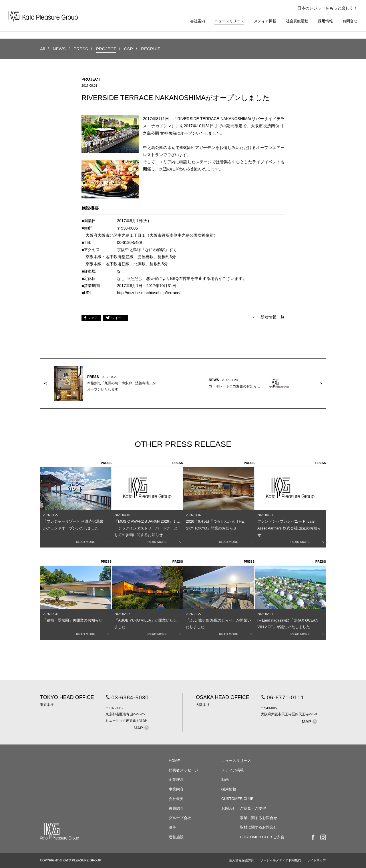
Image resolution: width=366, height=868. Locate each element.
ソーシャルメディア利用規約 (281, 860)
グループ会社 (180, 818)
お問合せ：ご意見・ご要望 (244, 808)
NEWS (59, 49)
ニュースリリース (229, 21)
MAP (139, 728)
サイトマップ (317, 860)
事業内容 (176, 789)
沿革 (172, 827)
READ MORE (86, 542)
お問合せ (350, 21)
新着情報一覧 (272, 317)
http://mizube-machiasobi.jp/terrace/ (149, 293)
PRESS (81, 49)
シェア (93, 318)
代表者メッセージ (184, 770)
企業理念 (176, 780)
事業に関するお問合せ (258, 818)
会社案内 (198, 21)
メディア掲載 (265, 21)
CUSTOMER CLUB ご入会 (262, 837)
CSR (129, 49)
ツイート (118, 318)
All (42, 49)
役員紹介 (176, 808)
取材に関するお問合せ (258, 827)
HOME (174, 761)
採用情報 (325, 21)
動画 (225, 780)
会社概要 (176, 799)
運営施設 (176, 837)
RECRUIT (151, 49)
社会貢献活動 (297, 21)
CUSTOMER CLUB (237, 799)
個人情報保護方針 (242, 860)
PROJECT (106, 49)
